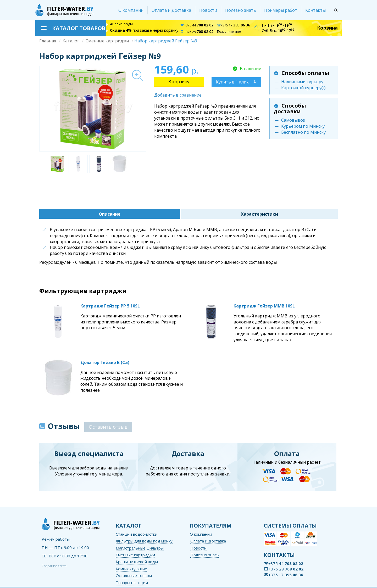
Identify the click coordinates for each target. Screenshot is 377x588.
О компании (131, 10)
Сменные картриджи (107, 41)
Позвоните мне (229, 32)
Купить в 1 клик (232, 82)
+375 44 (197, 25)
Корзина (327, 28)
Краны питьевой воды (137, 562)
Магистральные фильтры (140, 548)
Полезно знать (241, 10)
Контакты (315, 10)
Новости (208, 10)
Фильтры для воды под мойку (144, 541)
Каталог (71, 41)
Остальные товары (134, 575)
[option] (93, 109)
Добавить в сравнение (178, 95)
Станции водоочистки (137, 534)
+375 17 (234, 25)
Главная (48, 41)
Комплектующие (131, 569)
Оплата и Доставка (171, 10)
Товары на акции (132, 583)
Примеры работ (281, 10)
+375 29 (197, 32)
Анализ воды (121, 24)
